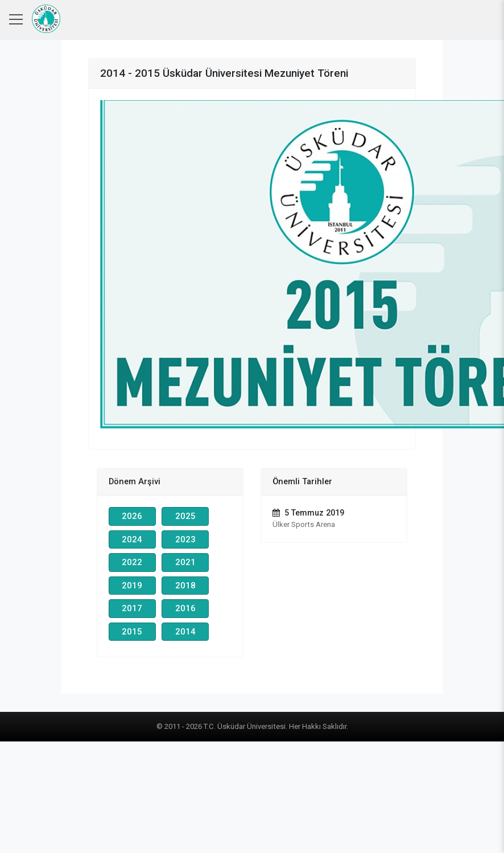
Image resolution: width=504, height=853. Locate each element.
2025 (185, 516)
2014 (185, 632)
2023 (185, 539)
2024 (132, 539)
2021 (185, 562)
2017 (132, 608)
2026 (132, 516)
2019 (132, 586)
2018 (185, 586)
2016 (185, 608)
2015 (132, 632)
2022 (132, 562)
